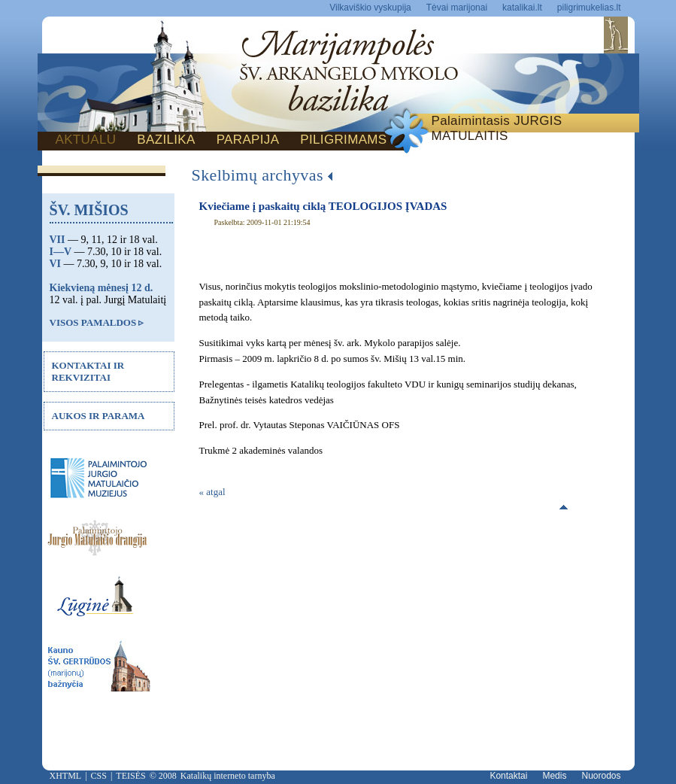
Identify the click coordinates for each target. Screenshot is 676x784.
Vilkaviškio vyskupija (370, 8)
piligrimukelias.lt (589, 8)
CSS (99, 776)
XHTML (66, 776)
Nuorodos (601, 776)
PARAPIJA (248, 140)
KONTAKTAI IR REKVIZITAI (88, 371)
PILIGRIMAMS (343, 140)
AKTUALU (86, 140)
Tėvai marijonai (457, 8)
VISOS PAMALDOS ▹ (97, 322)
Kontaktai (508, 776)
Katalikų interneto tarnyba (228, 776)
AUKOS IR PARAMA (99, 416)
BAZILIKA (166, 140)
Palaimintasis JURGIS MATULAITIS (497, 128)
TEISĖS (130, 776)
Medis (554, 776)
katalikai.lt (522, 8)
